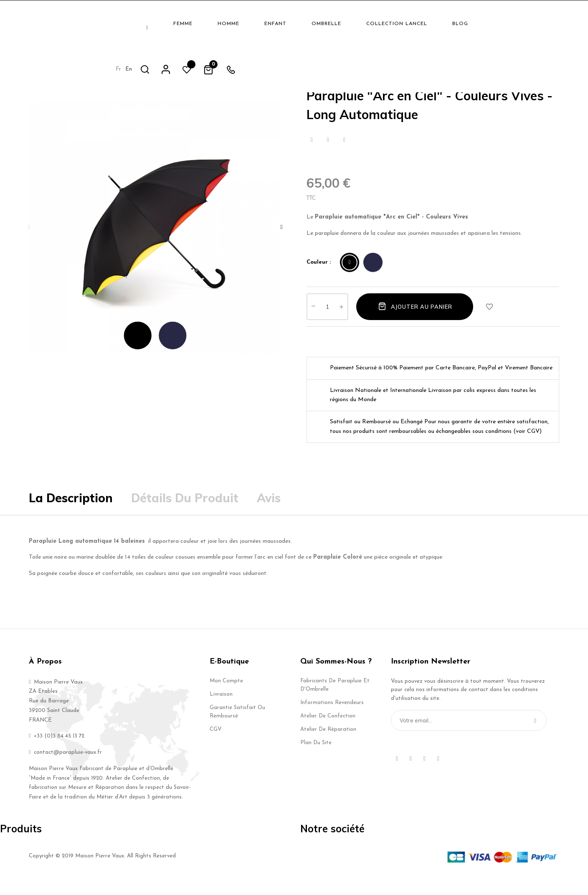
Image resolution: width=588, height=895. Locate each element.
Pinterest (344, 153)
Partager (312, 153)
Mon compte (226, 694)
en (466, 23)
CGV (215, 742)
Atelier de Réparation (328, 742)
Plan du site (316, 756)
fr (456, 23)
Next (281, 240)
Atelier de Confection (328, 729)
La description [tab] (71, 511)
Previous (29, 240)
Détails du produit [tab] (185, 511)
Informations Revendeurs (332, 716)
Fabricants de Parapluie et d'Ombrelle (335, 698)
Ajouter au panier (415, 319)
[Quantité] (327, 320)
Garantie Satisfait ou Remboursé (237, 725)
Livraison (221, 707)
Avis (269, 511)
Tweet (328, 153)
